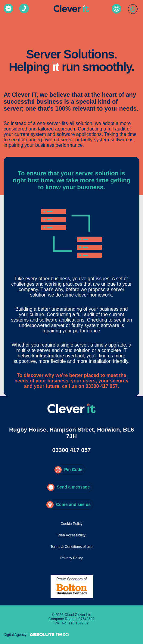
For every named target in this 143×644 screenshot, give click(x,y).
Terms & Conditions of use (71, 547)
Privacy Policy (71, 558)
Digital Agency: (37, 635)
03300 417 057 (71, 450)
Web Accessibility (71, 535)
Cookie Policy (71, 524)
